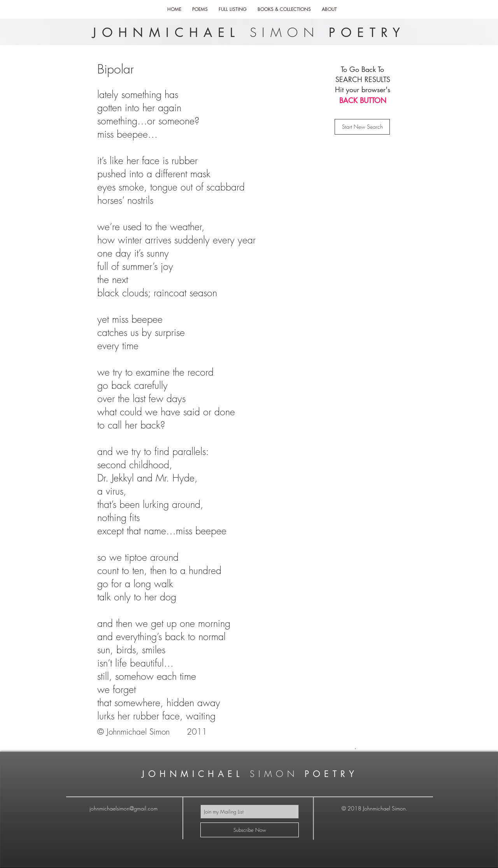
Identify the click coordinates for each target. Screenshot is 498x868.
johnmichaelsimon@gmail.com (124, 808)
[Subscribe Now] (250, 830)
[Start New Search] (362, 127)
